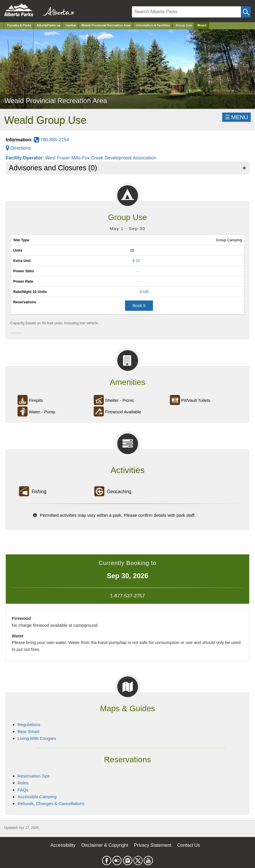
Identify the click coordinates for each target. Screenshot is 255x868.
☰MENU (236, 117)
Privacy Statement (153, 845)
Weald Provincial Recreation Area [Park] (106, 25)
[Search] (186, 12)
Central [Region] (71, 25)
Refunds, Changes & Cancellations (51, 804)
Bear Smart (28, 731)
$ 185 (144, 292)
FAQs (23, 790)
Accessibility (63, 845)
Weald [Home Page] (202, 25)
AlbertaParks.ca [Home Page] (48, 25)
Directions (18, 148)
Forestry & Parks (19, 25)
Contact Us (188, 845)
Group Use (184, 25)
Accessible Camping (37, 797)
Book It (139, 306)
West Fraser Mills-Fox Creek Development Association (101, 158)
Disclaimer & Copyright (105, 845)
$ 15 (136, 261)
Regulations (29, 725)
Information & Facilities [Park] (153, 25)
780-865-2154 (51, 140)
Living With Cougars (37, 738)
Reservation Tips (34, 776)
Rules (23, 783)
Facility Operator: (25, 158)
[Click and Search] (246, 12)
